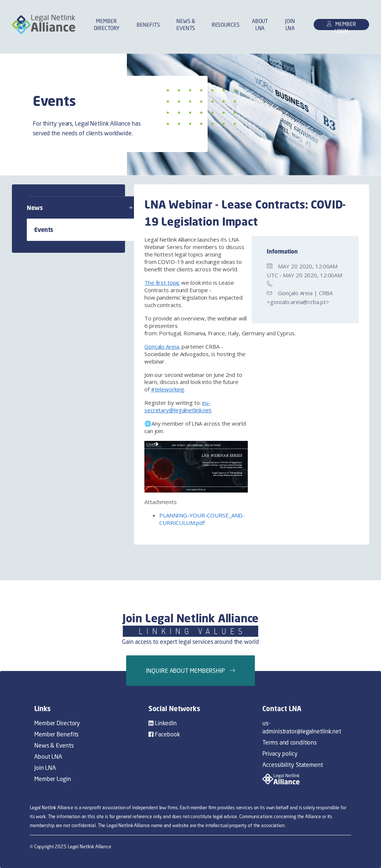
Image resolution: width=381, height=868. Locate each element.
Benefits (148, 25)
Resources (226, 25)
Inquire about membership (190, 671)
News (79, 208)
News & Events (186, 25)
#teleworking (168, 389)
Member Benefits (56, 734)
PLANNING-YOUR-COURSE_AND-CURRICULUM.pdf (202, 519)
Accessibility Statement (292, 765)
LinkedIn (163, 723)
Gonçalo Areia (162, 346)
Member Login (53, 779)
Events (89, 230)
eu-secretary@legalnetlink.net (178, 406)
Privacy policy (280, 754)
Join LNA (290, 25)
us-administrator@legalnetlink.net (302, 727)
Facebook (164, 734)
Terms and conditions (289, 742)
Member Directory (107, 25)
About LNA (260, 25)
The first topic (162, 283)
